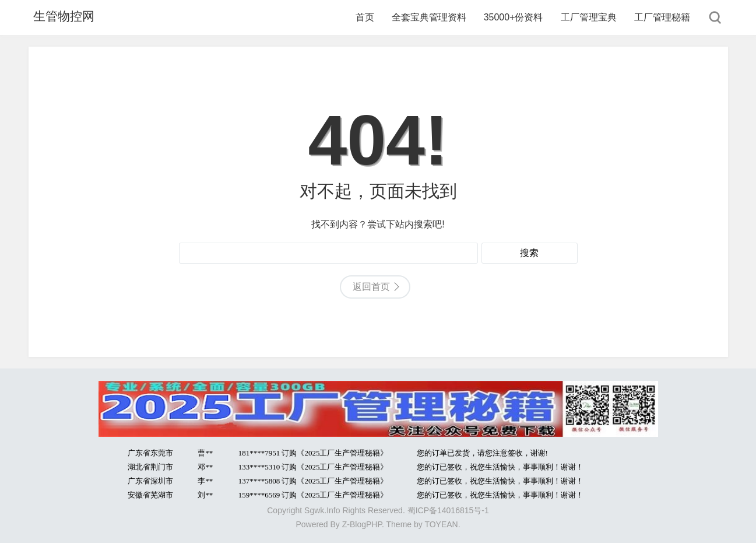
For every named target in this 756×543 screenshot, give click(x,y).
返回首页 (371, 287)
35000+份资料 (514, 17)
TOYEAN (441, 524)
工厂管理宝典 (589, 17)
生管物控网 (61, 17)
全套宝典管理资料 (429, 17)
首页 (365, 17)
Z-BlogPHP (362, 524)
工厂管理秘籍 (662, 17)
